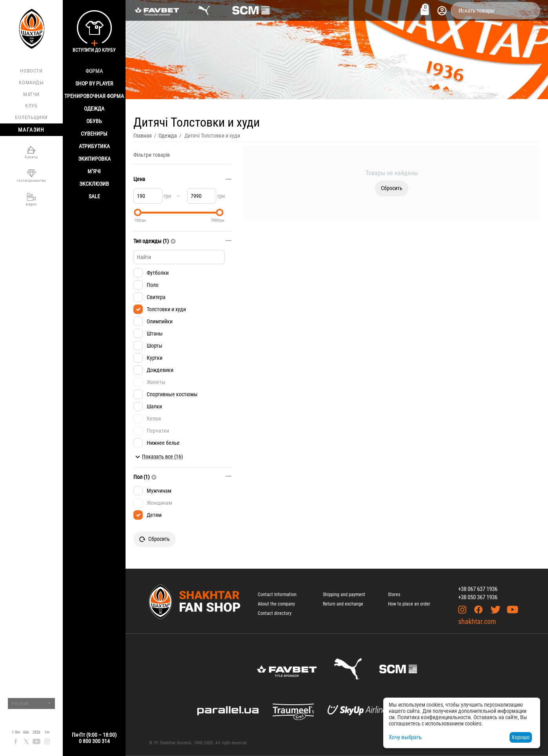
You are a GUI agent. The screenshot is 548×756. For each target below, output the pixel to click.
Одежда (94, 109)
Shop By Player (94, 83)
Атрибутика (94, 146)
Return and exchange (343, 604)
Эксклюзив (94, 184)
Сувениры (94, 134)
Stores (394, 595)
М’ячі (94, 171)
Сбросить (392, 188)
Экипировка (94, 159)
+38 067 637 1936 (478, 589)
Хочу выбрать (405, 737)
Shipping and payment (344, 595)
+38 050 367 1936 (478, 597)
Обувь (94, 121)
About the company (276, 604)
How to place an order (409, 604)
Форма (94, 71)
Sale (94, 196)
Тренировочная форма (94, 96)
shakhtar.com (477, 621)
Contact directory (275, 613)
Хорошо (521, 737)
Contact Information (277, 595)
